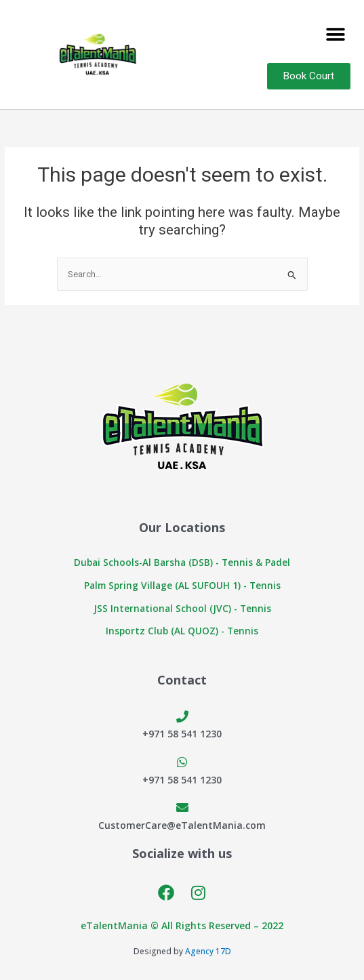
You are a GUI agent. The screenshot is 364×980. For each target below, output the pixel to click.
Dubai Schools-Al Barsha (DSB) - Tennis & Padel (182, 562)
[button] (335, 34)
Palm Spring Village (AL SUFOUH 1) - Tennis (182, 585)
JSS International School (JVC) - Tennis (182, 608)
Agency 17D (208, 951)
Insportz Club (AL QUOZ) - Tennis (182, 631)
